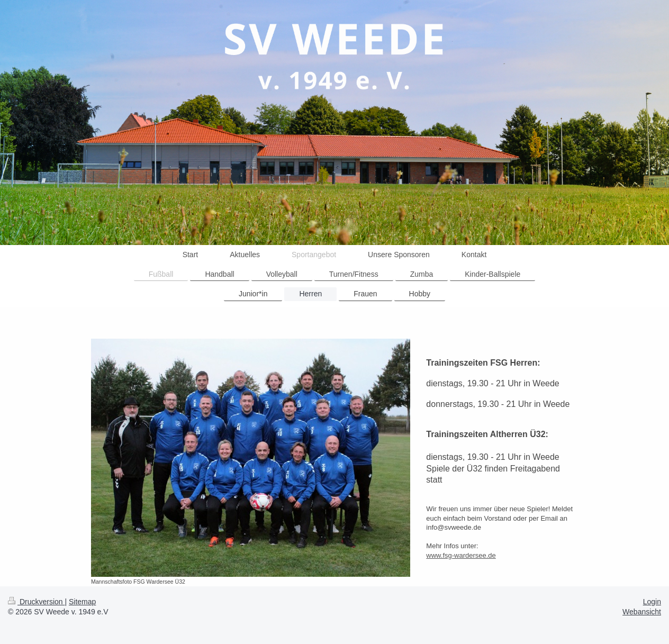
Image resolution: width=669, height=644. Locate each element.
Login (652, 602)
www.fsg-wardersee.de (461, 555)
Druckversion (36, 602)
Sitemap (82, 602)
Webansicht (642, 612)
